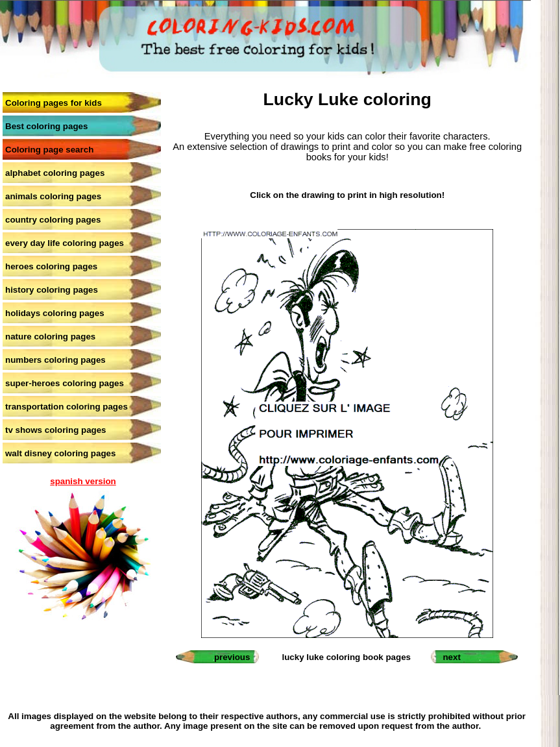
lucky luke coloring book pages (346, 657)
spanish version (83, 481)
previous (232, 657)
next (451, 657)
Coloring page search (49, 150)
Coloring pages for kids (54, 103)
